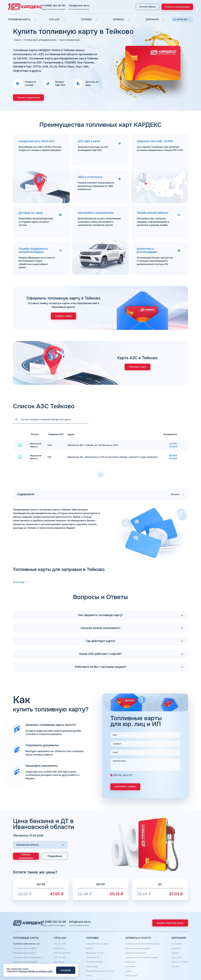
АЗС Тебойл (59, 950)
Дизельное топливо (94, 942)
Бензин (88, 938)
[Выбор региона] (40, 835)
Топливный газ (92, 946)
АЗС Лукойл (59, 938)
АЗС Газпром (60, 954)
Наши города (91, 954)
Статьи (88, 962)
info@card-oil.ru (93, 5)
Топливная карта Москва (25, 957)
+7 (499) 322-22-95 (67, 5)
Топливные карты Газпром (26, 954)
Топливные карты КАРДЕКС (26, 938)
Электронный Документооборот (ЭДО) (142, 934)
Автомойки (129, 954)
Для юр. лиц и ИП (123, 766)
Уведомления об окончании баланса (141, 946)
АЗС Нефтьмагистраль (65, 962)
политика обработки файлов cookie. (36, 971)
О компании (176, 934)
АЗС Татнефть (60, 946)
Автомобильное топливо (97, 934)
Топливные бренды (94, 950)
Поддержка (129, 950)
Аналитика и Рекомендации (137, 938)
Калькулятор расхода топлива (100, 957)
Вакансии (175, 938)
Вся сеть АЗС (60, 934)
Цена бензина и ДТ (94, 965)
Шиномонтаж (130, 962)
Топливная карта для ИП (25, 962)
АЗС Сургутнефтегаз (64, 957)
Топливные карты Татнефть (26, 950)
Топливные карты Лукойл (25, 942)
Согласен (66, 970)
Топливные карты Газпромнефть (29, 946)
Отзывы (174, 942)
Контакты (175, 954)
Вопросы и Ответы (179, 950)
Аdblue (127, 957)
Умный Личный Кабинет (135, 942)
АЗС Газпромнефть (63, 942)
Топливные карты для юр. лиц (27, 934)
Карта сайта (176, 946)
